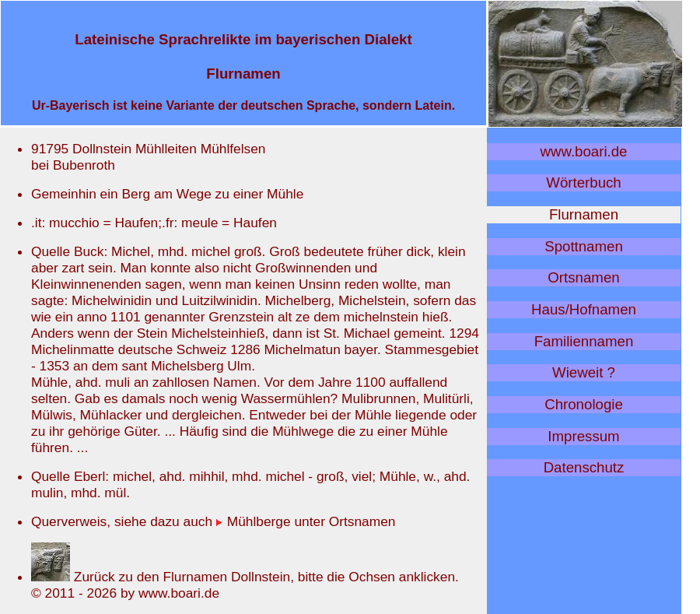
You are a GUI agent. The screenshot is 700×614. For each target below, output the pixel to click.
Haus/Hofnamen (584, 309)
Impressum (583, 436)
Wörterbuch (583, 182)
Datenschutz (584, 467)
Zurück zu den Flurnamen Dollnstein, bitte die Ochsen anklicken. (245, 577)
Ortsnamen (583, 277)
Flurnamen (584, 214)
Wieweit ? (584, 372)
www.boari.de (584, 151)
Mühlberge (254, 521)
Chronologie (584, 404)
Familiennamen (584, 341)
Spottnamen (584, 246)
